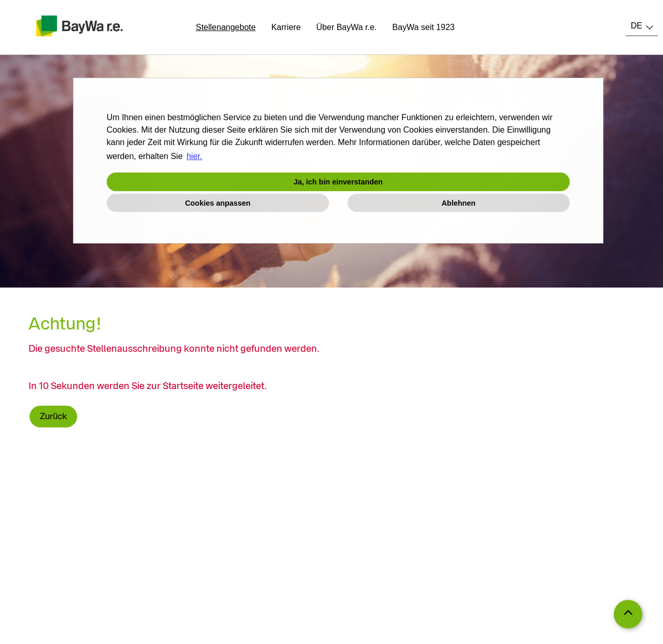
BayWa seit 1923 (423, 27)
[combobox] (642, 26)
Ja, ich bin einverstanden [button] (338, 182)
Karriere (286, 27)
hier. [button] (194, 156)
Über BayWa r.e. (347, 27)
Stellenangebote (226, 27)
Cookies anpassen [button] (218, 203)
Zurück (53, 416)
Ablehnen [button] (458, 203)
